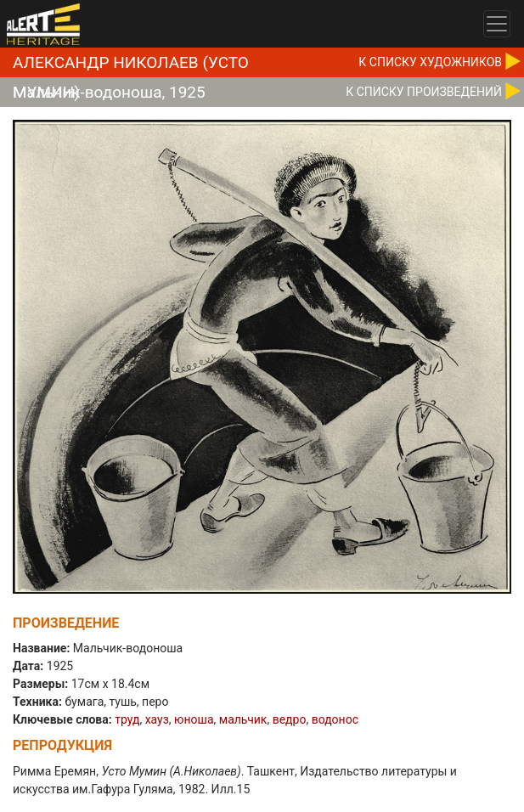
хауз (157, 719)
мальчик (243, 719)
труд (127, 719)
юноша (194, 719)
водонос (335, 719)
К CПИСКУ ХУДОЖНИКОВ (430, 62)
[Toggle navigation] (497, 24)
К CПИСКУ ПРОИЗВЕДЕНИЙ (424, 92)
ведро (290, 719)
